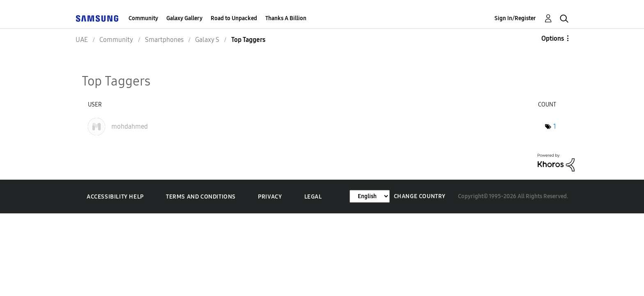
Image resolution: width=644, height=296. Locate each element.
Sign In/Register (515, 18)
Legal (313, 197)
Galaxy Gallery (184, 18)
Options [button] (553, 38)
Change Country (420, 196)
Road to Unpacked (234, 18)
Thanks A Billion (286, 18)
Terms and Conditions (201, 197)
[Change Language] (370, 196)
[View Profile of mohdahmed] (130, 126)
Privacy (270, 197)
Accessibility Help (115, 197)
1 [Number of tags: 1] (555, 126)
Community (143, 18)
